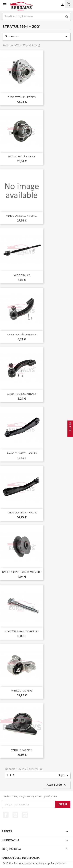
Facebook (6, 815)
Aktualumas (36, 37)
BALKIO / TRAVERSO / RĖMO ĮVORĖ (22, 572)
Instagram (25, 815)
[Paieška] (36, 16)
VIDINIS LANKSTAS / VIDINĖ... (22, 216)
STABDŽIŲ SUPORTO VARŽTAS (22, 631)
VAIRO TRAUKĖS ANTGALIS (22, 334)
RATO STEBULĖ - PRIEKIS (22, 97)
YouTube (15, 815)
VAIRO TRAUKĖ (22, 275)
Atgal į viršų (57, 785)
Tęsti (64, 775)
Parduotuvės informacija (21, 858)
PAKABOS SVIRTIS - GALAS (22, 453)
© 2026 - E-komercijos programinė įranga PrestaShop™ (34, 863)
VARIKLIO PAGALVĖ (22, 691)
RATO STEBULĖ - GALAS (22, 156)
